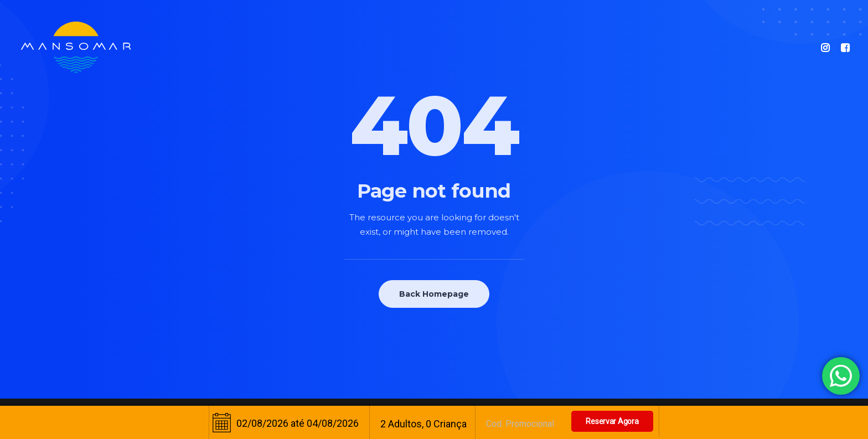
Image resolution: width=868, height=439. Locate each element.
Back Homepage (434, 294)
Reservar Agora (612, 421)
